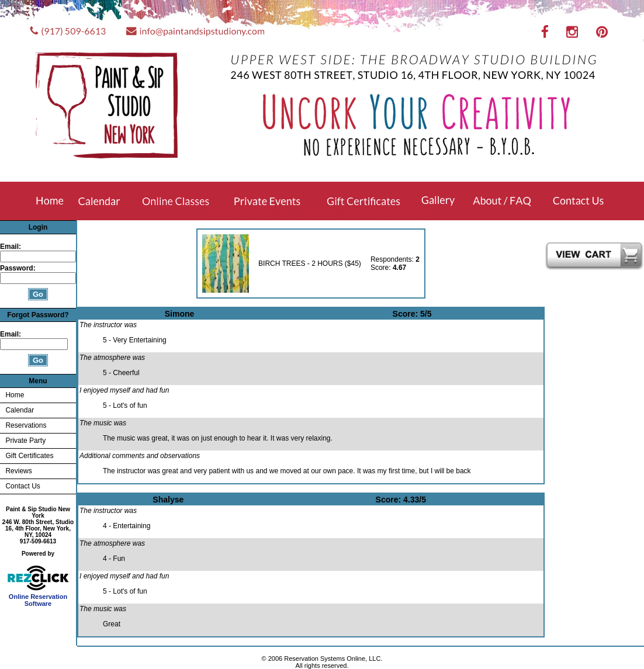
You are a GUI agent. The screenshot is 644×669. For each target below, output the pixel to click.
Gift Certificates (29, 456)
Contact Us (22, 486)
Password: (19, 268)
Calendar (20, 410)
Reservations (26, 425)
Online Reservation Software (38, 597)
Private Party (25, 441)
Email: (11, 247)
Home (15, 395)
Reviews (18, 471)
